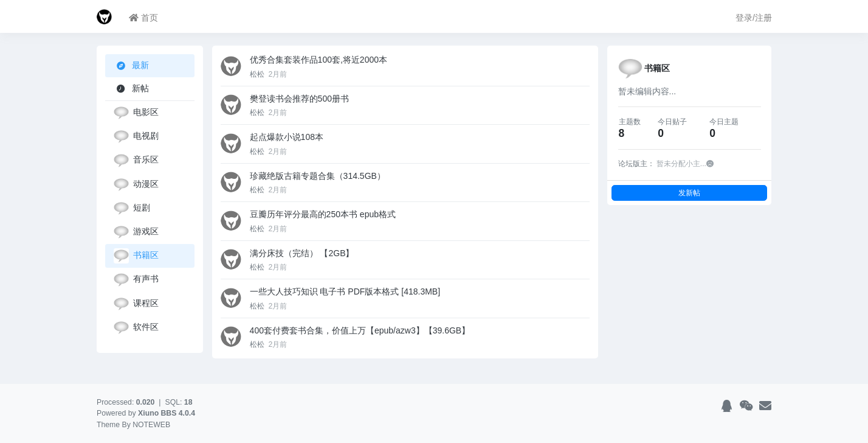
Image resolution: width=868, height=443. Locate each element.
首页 (143, 18)
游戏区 (136, 232)
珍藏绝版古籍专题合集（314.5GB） (318, 176)
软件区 (136, 328)
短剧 (132, 208)
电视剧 (136, 137)
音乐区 (136, 160)
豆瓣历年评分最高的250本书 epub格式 (323, 214)
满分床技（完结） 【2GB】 (302, 253)
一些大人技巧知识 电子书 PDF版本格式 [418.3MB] (345, 291)
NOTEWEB (151, 425)
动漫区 (136, 185)
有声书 (136, 280)
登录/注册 (754, 18)
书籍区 (136, 256)
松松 (258, 74)
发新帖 (689, 193)
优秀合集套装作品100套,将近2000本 (319, 60)
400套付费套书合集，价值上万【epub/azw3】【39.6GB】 (360, 330)
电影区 (136, 113)
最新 (133, 65)
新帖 (131, 88)
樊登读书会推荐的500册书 (299, 99)
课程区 (136, 304)
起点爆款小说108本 (287, 137)
